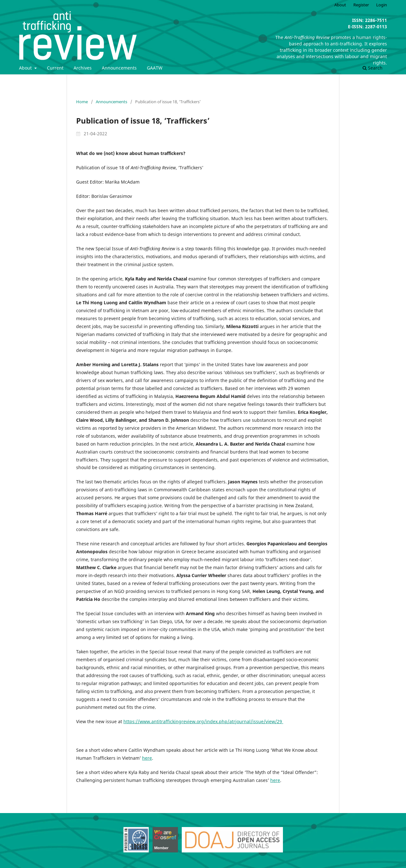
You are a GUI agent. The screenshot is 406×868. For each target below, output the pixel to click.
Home (82, 102)
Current (55, 68)
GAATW (155, 68)
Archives (83, 68)
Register (361, 5)
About (26, 68)
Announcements (119, 68)
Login (382, 5)
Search (373, 68)
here (147, 758)
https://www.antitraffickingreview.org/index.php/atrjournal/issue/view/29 (203, 721)
